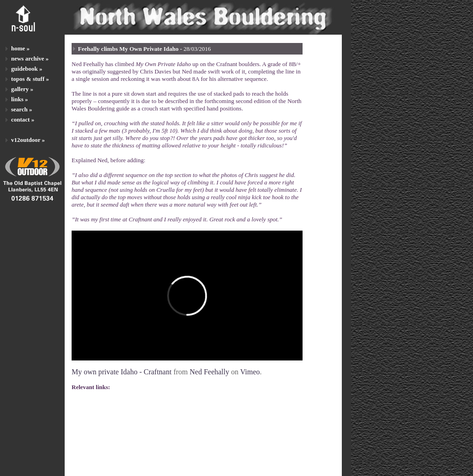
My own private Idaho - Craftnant (121, 372)
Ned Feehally (210, 372)
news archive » (30, 58)
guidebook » (27, 69)
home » (20, 48)
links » (20, 99)
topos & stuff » (30, 79)
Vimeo (250, 372)
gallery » (22, 89)
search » (22, 109)
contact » (23, 119)
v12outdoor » (28, 140)
